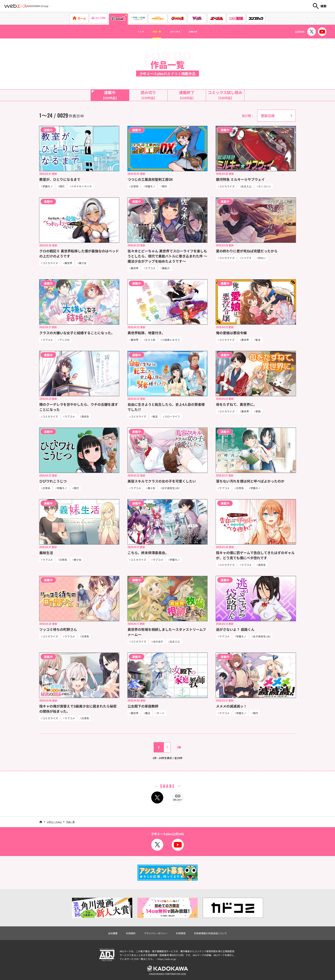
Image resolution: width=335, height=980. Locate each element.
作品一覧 (153, 32)
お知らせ (201, 32)
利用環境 (182, 938)
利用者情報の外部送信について (217, 938)
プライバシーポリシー (153, 938)
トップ (132, 32)
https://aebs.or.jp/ (167, 964)
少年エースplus (54, 826)
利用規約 (123, 938)
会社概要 (103, 938)
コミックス (177, 32)
